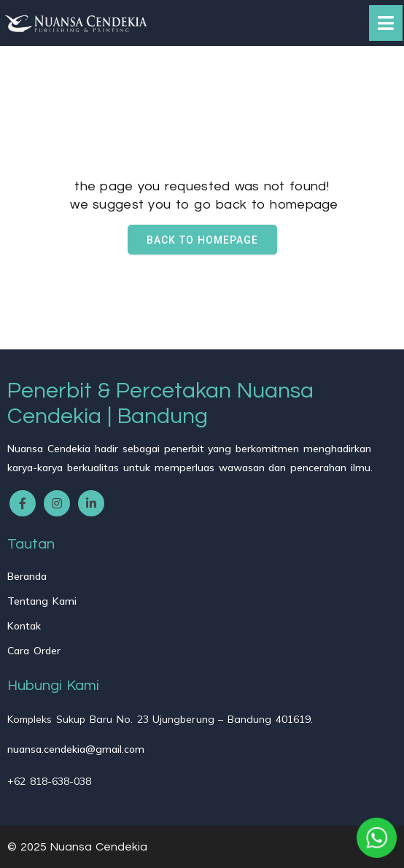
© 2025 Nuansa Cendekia (77, 847)
